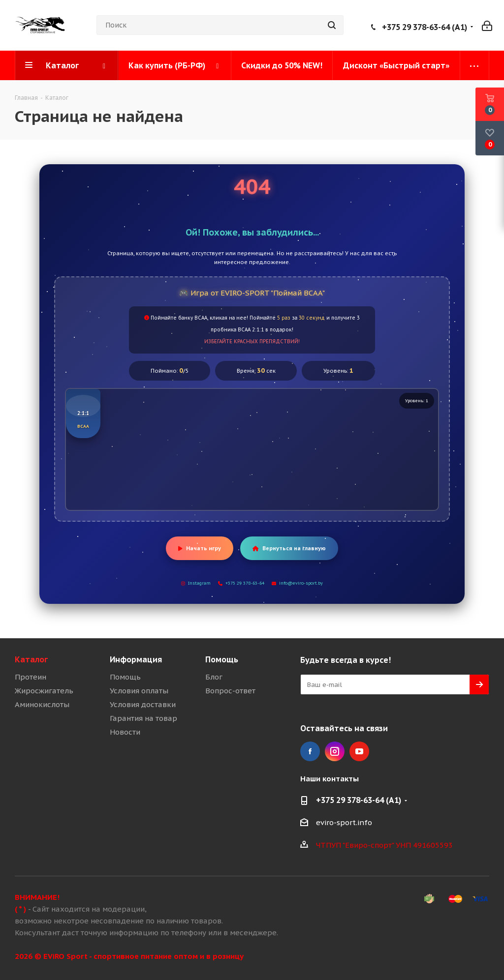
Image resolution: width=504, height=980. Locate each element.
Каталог (31, 659)
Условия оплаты (139, 691)
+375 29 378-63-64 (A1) (425, 27)
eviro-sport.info (344, 822)
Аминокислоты (42, 704)
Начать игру (200, 548)
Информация (136, 659)
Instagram (196, 583)
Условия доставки (143, 704)
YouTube (359, 751)
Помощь (125, 677)
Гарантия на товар (143, 718)
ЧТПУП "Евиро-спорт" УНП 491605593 (384, 845)
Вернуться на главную (289, 548)
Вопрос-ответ (230, 691)
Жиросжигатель (44, 691)
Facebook (310, 751)
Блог (214, 677)
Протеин (31, 677)
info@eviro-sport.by (297, 583)
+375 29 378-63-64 (241, 583)
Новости (125, 732)
